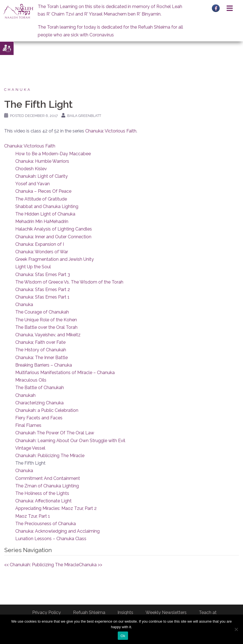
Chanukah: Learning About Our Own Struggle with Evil (70, 441)
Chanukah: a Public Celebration (47, 410)
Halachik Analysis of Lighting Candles (54, 229)
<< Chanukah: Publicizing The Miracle (42, 565)
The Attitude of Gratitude (41, 199)
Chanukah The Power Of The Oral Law (55, 433)
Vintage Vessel (30, 448)
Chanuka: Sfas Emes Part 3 (43, 275)
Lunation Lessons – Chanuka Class (51, 539)
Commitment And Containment (48, 478)
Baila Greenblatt (84, 116)
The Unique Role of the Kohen (46, 320)
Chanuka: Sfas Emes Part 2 (43, 290)
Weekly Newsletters (166, 612)
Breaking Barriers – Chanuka (44, 365)
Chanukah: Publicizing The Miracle (50, 456)
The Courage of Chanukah (42, 312)
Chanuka (18, 90)
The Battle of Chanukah (40, 388)
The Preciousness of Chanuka (46, 524)
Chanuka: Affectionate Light (43, 501)
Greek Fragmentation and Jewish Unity (55, 259)
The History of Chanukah (41, 350)
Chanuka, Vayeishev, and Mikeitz (48, 335)
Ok (123, 636)
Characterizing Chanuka (39, 403)
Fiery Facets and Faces (39, 418)
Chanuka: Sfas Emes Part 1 (42, 297)
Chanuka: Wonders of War (42, 252)
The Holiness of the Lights (42, 493)
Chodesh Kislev (31, 169)
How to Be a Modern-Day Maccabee (53, 154)
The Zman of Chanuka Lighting (47, 486)
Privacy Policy (47, 612)
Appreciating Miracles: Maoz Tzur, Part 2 (56, 508)
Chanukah (25, 395)
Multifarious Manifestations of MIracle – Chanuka (65, 373)
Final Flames (28, 425)
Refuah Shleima (89, 612)
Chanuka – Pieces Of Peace (43, 191)
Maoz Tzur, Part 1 (33, 516)
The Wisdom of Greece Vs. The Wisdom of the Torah (69, 282)
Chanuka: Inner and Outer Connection (53, 237)
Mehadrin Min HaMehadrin (42, 221)
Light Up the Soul (33, 267)
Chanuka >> (91, 565)
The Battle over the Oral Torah (46, 327)
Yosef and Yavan (32, 184)
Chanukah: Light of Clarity (42, 176)
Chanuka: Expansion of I (40, 244)
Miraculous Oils (31, 380)
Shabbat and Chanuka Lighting (47, 206)
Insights (125, 612)
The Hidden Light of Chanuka (45, 214)
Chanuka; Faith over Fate (40, 342)
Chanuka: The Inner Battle (42, 358)
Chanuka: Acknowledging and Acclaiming (57, 531)
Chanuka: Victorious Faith (111, 131)
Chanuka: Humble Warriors (42, 161)
